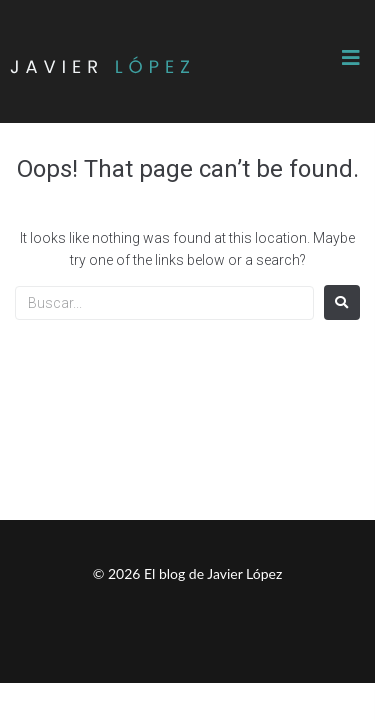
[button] (351, 58)
